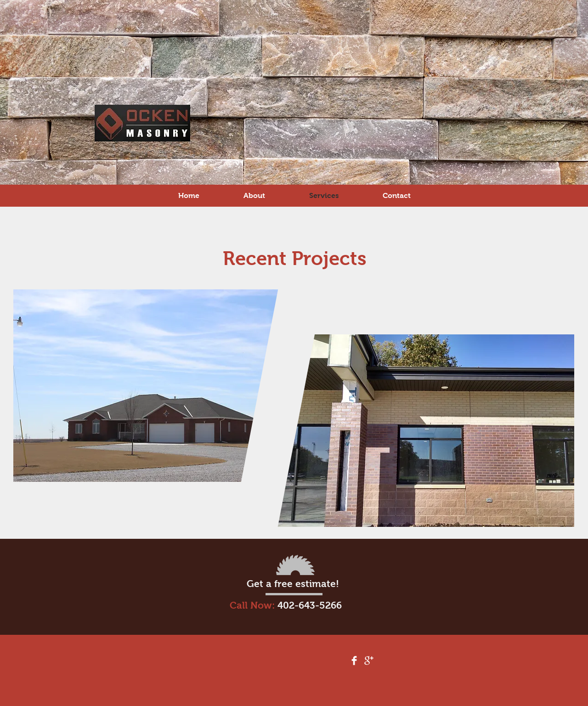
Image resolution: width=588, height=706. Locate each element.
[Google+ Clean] (369, 661)
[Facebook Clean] (354, 661)
